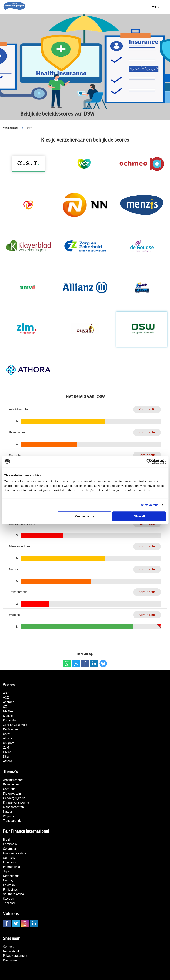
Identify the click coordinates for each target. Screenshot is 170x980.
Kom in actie (147, 409)
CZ (5, 707)
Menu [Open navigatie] (159, 7)
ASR (6, 693)
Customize (85, 516)
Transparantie (12, 821)
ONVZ (7, 752)
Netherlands (11, 876)
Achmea (9, 702)
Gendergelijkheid (14, 798)
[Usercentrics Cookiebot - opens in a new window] (149, 462)
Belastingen (11, 784)
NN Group (10, 711)
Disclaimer (10, 960)
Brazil (7, 840)
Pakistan (9, 885)
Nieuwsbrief (11, 951)
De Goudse (10, 729)
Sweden (8, 899)
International (12, 867)
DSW (6, 757)
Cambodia (10, 844)
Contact (8, 947)
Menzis (8, 716)
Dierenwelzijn (12, 793)
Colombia (9, 849)
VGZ (6, 698)
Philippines (10, 890)
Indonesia (10, 862)
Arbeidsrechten (13, 780)
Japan (7, 871)
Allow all (139, 516)
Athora (7, 761)
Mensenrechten (13, 807)
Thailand (9, 903)
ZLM (6, 748)
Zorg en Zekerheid (15, 725)
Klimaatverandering (16, 803)
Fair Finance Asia (15, 853)
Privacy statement (15, 956)
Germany (9, 858)
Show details (150, 505)
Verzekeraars (11, 128)
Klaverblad (10, 720)
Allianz (8, 738)
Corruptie (9, 789)
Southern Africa (13, 894)
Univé (7, 734)
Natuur (8, 812)
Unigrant (9, 743)
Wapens (8, 816)
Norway (8, 880)
